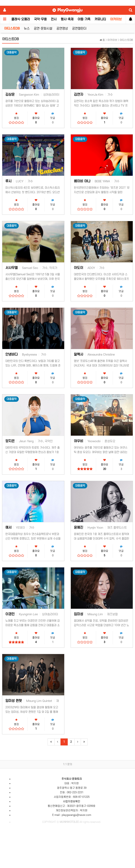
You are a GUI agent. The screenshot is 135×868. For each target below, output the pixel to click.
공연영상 (62, 29)
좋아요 (36, 118)
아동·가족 (84, 19)
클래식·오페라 (21, 19)
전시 (54, 19)
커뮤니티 (100, 19)
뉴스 (27, 29)
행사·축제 (67, 19)
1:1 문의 (68, 764)
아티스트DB (12, 29)
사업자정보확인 (72, 801)
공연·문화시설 (43, 29)
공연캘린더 (79, 29)
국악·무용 (40, 19)
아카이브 (116, 19)
